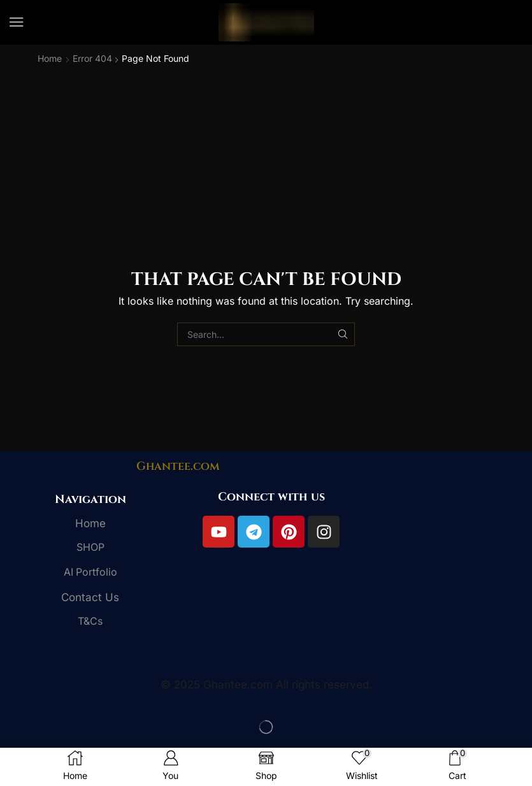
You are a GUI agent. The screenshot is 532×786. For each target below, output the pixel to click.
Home (50, 58)
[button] (17, 22)
